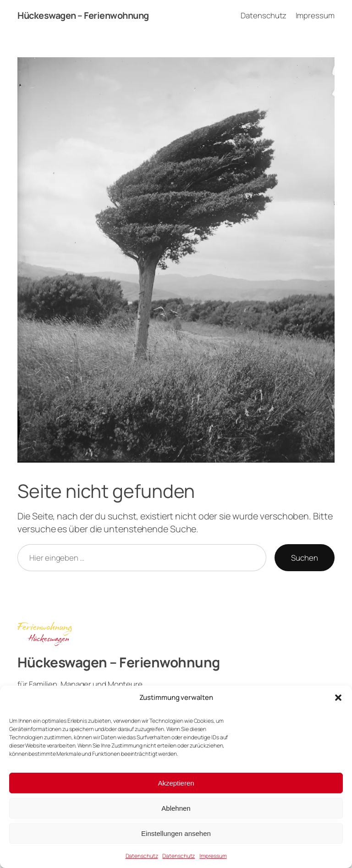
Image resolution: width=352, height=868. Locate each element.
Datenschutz (142, 856)
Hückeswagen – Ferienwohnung (83, 15)
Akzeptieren (176, 783)
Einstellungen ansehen (176, 833)
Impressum (213, 856)
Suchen (304, 558)
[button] (338, 698)
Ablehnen (176, 808)
